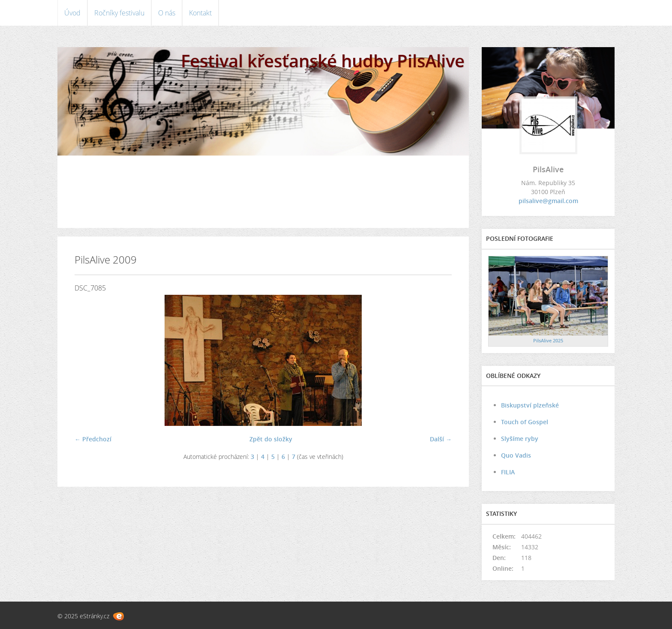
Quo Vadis (516, 455)
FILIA (508, 472)
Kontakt (200, 13)
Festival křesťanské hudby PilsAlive (323, 61)
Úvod (72, 13)
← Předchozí (93, 439)
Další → (441, 439)
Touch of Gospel (525, 422)
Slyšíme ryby (520, 439)
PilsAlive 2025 (548, 340)
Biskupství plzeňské (530, 405)
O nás (167, 13)
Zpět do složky (271, 439)
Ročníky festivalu (119, 13)
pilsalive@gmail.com (548, 201)
